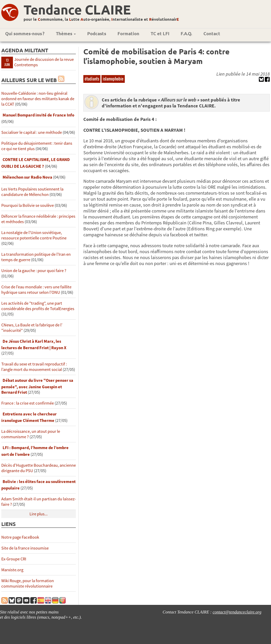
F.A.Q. (186, 34)
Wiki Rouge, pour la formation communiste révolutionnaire (28, 583)
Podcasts (97, 34)
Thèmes (66, 34)
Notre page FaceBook (20, 537)
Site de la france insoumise (25, 548)
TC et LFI (160, 34)
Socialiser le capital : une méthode (32, 132)
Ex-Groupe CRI (14, 559)
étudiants (92, 79)
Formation (128, 34)
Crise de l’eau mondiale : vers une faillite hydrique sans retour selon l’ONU (36, 290)
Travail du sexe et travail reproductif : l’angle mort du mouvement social (34, 367)
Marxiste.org (12, 570)
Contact (212, 34)
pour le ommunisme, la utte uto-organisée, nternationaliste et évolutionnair (101, 19)
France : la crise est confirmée (28, 403)
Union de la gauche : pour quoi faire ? (34, 271)
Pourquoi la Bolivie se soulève (28, 205)
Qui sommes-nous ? (25, 34)
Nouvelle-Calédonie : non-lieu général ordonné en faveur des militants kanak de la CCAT (38, 99)
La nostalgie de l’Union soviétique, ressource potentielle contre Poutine (34, 235)
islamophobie (113, 79)
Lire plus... (39, 514)
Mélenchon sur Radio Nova (27, 177)
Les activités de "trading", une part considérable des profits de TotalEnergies (38, 306)
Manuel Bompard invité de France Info (38, 115)
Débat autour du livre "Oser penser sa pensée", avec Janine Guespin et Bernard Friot (37, 386)
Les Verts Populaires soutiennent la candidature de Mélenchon (32, 192)
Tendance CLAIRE (77, 9)
